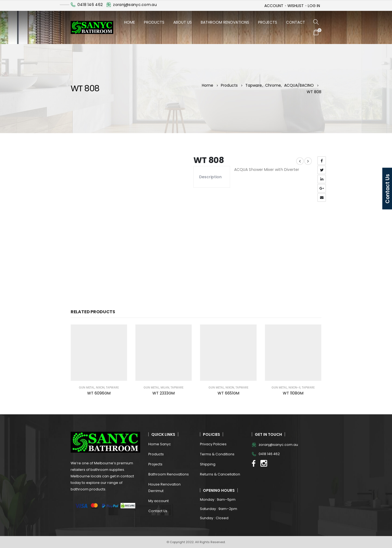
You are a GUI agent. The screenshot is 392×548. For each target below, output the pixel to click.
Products (154, 22)
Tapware (112, 388)
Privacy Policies (213, 444)
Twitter (322, 170)
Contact (296, 22)
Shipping (208, 464)
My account (159, 501)
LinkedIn (322, 179)
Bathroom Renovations (225, 22)
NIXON (100, 388)
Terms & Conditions (217, 454)
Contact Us (158, 511)
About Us (183, 22)
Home (130, 22)
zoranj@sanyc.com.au (135, 5)
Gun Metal (87, 388)
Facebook (322, 161)
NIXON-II (294, 388)
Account (274, 6)
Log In (314, 6)
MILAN (165, 388)
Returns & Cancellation (220, 474)
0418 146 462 (90, 5)
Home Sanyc (160, 444)
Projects (268, 22)
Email (322, 198)
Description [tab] (210, 177)
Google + (322, 188)
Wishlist (296, 6)
